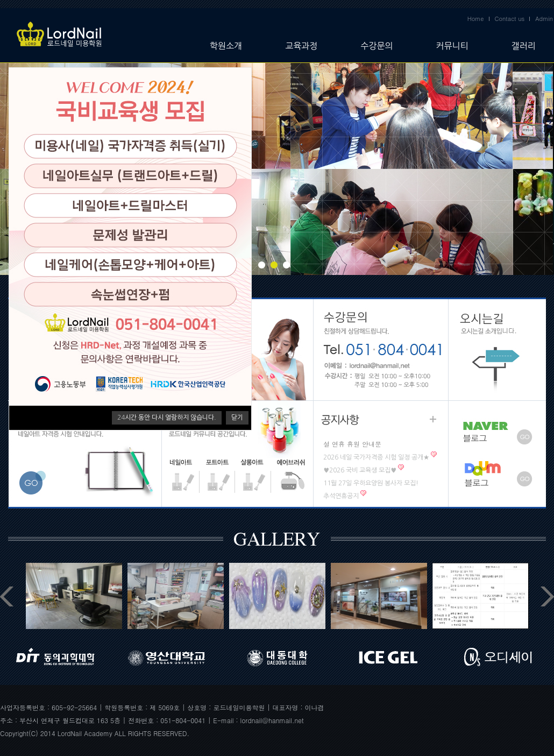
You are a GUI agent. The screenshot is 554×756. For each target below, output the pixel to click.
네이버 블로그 (497, 427)
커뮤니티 (452, 46)
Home (476, 19)
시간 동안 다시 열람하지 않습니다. (167, 418)
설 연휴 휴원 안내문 (352, 444)
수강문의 (377, 46)
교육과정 (301, 46)
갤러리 (524, 46)
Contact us (510, 19)
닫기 (237, 418)
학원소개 (226, 46)
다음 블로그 (497, 480)
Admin (544, 19)
